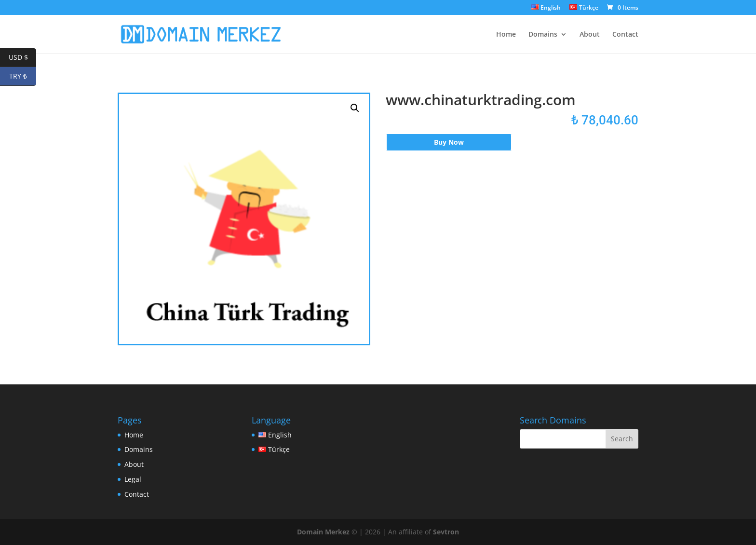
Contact (625, 35)
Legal (133, 479)
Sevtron (446, 532)
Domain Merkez (323, 532)
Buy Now (449, 142)
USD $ (23, 58)
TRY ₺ (23, 76)
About (590, 35)
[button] (355, 108)
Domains (543, 35)
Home (506, 35)
